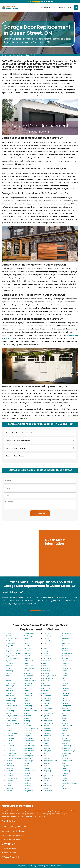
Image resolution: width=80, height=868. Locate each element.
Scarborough (29, 636)
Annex (64, 776)
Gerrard (45, 743)
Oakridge (27, 721)
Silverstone (9, 788)
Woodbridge (10, 663)
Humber (46, 706)
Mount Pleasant (30, 746)
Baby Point (65, 766)
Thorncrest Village (12, 733)
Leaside (46, 646)
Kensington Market (49, 676)
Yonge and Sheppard (13, 653)
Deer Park (65, 651)
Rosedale (27, 646)
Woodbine (9, 666)
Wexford (9, 678)
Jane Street (47, 686)
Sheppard (9, 791)
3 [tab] (48, 611)
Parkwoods (28, 696)
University (9, 713)
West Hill (9, 693)
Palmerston (28, 708)
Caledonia (65, 703)
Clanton (64, 676)
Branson (64, 721)
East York (46, 783)
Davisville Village (67, 653)
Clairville (64, 678)
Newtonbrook (29, 741)
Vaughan (9, 703)
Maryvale (27, 773)
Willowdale (9, 673)
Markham (28, 781)
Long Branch (29, 791)
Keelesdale (47, 681)
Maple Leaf (28, 783)
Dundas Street (48, 791)
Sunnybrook (10, 766)
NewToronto (29, 738)
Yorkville (8, 633)
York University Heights (13, 638)
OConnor (27, 723)
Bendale (64, 743)
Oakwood (28, 716)
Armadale (65, 773)
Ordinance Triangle (31, 711)
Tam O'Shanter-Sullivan (14, 758)
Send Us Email (49, 7)
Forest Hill (46, 748)
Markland (27, 778)
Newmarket (28, 743)
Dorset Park (66, 643)
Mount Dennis (29, 751)
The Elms (9, 748)
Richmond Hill (29, 661)
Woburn (8, 668)
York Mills (9, 641)
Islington (46, 691)
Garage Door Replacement (13, 835)
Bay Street (65, 758)
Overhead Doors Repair (11, 840)
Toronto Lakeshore (12, 718)
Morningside (29, 756)
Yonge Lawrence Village (14, 651)
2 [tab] (44, 611)
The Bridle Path (11, 753)
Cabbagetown (66, 706)
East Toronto (47, 786)
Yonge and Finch (11, 656)
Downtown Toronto (68, 636)
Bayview (64, 756)
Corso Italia (65, 663)
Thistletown (10, 738)
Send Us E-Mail (11, 853)
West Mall (9, 688)
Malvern (27, 786)
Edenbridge (47, 778)
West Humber (10, 691)
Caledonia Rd (66, 701)
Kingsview (46, 668)
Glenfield (46, 738)
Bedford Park (66, 748)
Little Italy (46, 638)
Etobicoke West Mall (50, 761)
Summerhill (9, 768)
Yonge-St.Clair (10, 646)
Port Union (28, 683)
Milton (27, 768)
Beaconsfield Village (68, 751)
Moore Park (28, 758)
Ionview (46, 693)
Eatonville (46, 781)
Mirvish (27, 763)
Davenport (65, 656)
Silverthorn (9, 786)
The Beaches (10, 756)
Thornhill (9, 731)
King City (46, 673)
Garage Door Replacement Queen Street (21, 55)
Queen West (29, 673)
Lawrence (46, 648)
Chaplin (64, 691)
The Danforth (10, 751)
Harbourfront (47, 721)
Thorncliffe (9, 736)
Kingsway (46, 666)
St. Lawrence (10, 776)
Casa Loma (65, 696)
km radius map (19, 553)
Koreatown (47, 661)
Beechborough (67, 746)
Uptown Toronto (11, 706)
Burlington (65, 708)
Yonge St (9, 648)
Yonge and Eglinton (12, 658)
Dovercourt (65, 641)
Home (4, 55)
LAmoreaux (47, 658)
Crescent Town (67, 661)
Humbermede (48, 701)
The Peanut (10, 741)
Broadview (65, 716)
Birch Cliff (65, 738)
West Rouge (10, 686)
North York (28, 731)
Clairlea (64, 681)
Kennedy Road (48, 678)
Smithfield (9, 783)
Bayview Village (67, 753)
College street (66, 668)
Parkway (27, 698)
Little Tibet (47, 633)
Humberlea (47, 703)
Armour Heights (67, 771)
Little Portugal (48, 636)
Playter (27, 688)
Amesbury (65, 778)
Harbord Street (48, 723)
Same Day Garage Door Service (15, 827)
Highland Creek (48, 713)
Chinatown (65, 688)
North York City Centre (32, 728)
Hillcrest (46, 711)
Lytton (27, 788)
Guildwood (47, 728)
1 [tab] (36, 611)
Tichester (9, 728)
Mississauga (28, 761)
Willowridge (10, 671)
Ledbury (46, 643)
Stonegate (9, 771)
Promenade (28, 678)
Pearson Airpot (29, 693)
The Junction (10, 746)
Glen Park (46, 741)
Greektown (47, 733)
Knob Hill (46, 663)
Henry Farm (47, 718)
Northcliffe (28, 726)
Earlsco (45, 788)
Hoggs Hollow (48, 708)
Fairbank (46, 758)
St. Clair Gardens (11, 778)
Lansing (46, 651)
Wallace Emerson (12, 698)
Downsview (65, 638)
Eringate (46, 766)
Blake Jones (66, 733)
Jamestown (47, 688)
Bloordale (65, 728)
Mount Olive (28, 748)
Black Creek (66, 736)
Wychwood (9, 661)
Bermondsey (66, 741)
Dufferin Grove (67, 633)
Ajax (63, 786)
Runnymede (28, 641)
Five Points (47, 753)
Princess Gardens (30, 681)
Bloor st (64, 731)
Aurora (64, 768)
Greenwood (47, 731)
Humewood (47, 696)
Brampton (65, 723)
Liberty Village (48, 641)
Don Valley (65, 646)
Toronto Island (11, 721)
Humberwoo (47, 698)
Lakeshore (46, 656)
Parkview (27, 701)
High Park (46, 716)
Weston (8, 681)
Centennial (65, 693)
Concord (64, 666)
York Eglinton (10, 643)
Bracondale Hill (67, 726)
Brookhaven (66, 711)
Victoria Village (11, 701)
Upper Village (10, 711)
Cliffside (64, 671)
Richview (27, 658)
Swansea (9, 761)
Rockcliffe (28, 651)
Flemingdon (47, 751)
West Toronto (10, 683)
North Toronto (29, 733)
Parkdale (27, 703)
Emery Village (47, 771)
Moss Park (28, 753)
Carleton (64, 698)
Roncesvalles (29, 648)
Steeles (8, 773)
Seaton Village (29, 633)
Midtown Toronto (30, 771)
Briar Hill (64, 718)
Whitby (8, 676)
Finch (45, 756)
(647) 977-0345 (65, 7)
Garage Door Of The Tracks (13, 831)
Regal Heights (29, 668)
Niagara (27, 736)
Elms (45, 773)
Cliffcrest (64, 673)
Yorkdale (9, 636)
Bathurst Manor (67, 761)
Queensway (28, 671)
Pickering (27, 691)
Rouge (27, 643)
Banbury (64, 763)
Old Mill (27, 713)
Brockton (65, 713)
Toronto (9, 708)
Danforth (65, 658)
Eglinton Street (48, 776)
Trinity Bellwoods (12, 716)
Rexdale (27, 663)
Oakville (27, 718)
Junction (46, 683)
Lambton (46, 653)
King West (46, 671)
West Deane (10, 696)
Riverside (27, 653)
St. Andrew (9, 781)
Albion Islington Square (69, 783)
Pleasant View (29, 686)
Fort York (46, 746)
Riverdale (27, 656)
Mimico (27, 766)
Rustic (26, 638)
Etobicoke (46, 763)
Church (64, 686)
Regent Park (28, 666)
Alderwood (65, 781)
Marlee (27, 776)
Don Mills (65, 648)
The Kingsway (10, 743)
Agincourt (65, 788)
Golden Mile (47, 736)
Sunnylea (9, 763)
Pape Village (28, 706)
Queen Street (29, 676)
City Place (65, 683)
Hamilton (46, 726)
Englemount (47, 768)
